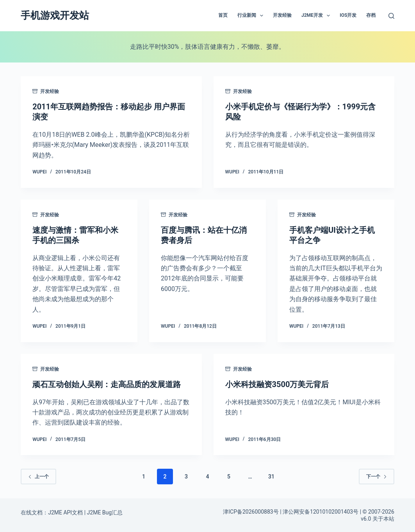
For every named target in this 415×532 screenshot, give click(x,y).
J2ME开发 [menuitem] (317, 16)
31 (271, 477)
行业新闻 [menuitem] (252, 16)
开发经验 (50, 91)
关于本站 (383, 519)
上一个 (38, 477)
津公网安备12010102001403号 (321, 512)
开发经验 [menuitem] (282, 15)
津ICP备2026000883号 (251, 512)
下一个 (377, 477)
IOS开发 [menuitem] (348, 15)
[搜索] (391, 16)
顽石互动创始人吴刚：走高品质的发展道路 (107, 384)
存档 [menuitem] (371, 15)
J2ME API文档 (65, 512)
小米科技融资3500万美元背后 (277, 384)
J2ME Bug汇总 (105, 512)
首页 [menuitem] (223, 15)
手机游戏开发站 (55, 15)
